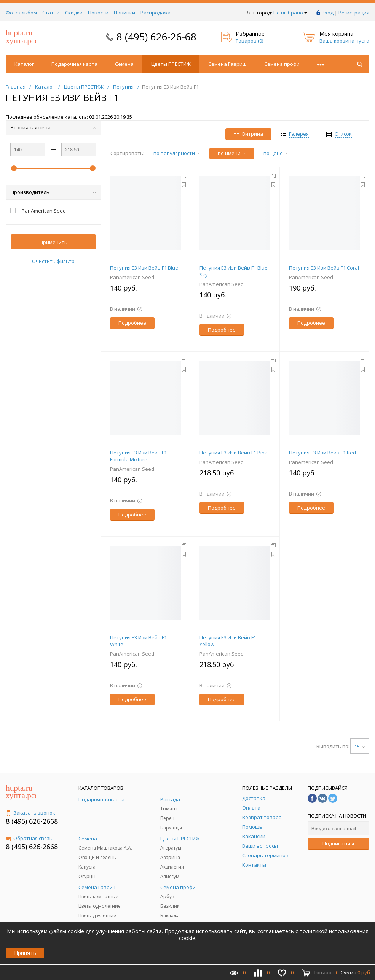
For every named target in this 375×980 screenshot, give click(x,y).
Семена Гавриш (227, 64)
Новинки (124, 13)
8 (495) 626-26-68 (156, 37)
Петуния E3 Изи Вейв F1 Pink (233, 453)
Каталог (24, 64)
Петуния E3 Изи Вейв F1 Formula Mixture (138, 456)
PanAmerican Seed (132, 277)
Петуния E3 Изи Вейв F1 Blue (144, 268)
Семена (124, 64)
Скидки (74, 13)
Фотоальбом (21, 13)
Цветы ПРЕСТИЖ (171, 64)
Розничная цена (53, 127)
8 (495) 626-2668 (32, 821)
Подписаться (338, 843)
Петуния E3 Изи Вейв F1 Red (322, 453)
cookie (76, 931)
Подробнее (132, 323)
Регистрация (354, 13)
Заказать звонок (30, 813)
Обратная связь (29, 838)
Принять (25, 953)
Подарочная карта (74, 64)
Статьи (51, 13)
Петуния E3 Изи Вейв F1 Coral (324, 268)
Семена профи (282, 64)
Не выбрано (290, 13)
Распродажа (156, 13)
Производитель (53, 192)
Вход (328, 13)
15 (360, 747)
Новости (98, 13)
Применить (53, 242)
